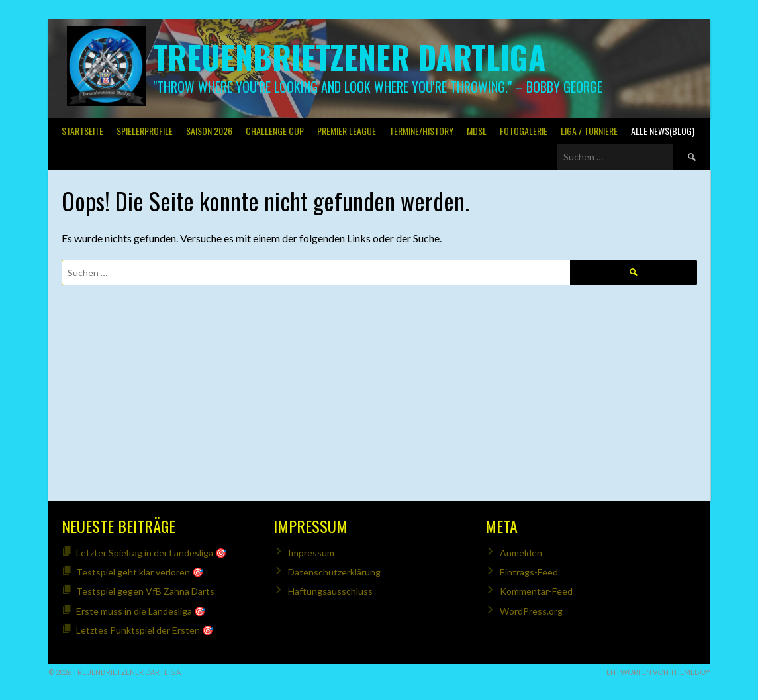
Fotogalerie (524, 131)
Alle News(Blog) (663, 131)
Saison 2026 (209, 131)
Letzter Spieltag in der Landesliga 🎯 (151, 553)
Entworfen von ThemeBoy (658, 672)
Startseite (82, 131)
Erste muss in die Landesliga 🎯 (141, 611)
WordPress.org (531, 611)
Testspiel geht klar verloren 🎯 (140, 572)
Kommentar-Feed (536, 591)
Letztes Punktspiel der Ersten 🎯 (145, 630)
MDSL (477, 131)
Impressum (311, 553)
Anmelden (521, 553)
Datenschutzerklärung (334, 572)
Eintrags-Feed (529, 572)
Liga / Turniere (589, 131)
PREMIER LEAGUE (347, 131)
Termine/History (421, 131)
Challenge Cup (275, 131)
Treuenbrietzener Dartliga (349, 57)
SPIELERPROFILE (145, 131)
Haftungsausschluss (330, 591)
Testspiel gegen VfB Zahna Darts (145, 591)
